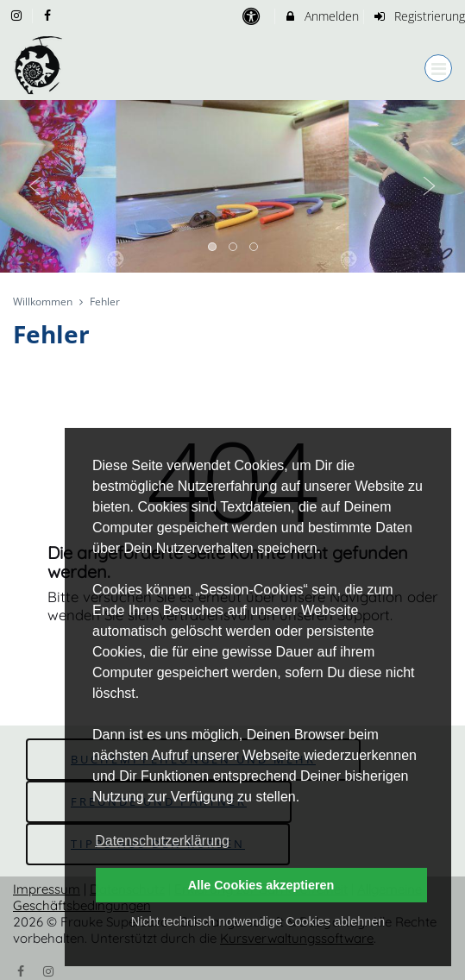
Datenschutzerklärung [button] (162, 841)
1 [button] (213, 248)
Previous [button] (35, 186)
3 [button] (254, 248)
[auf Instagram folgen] (18, 15)
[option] (232, 186)
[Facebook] (21, 970)
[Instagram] (49, 970)
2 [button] (234, 248)
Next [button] (430, 186)
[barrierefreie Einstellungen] (253, 16)
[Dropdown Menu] (438, 68)
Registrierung (418, 16)
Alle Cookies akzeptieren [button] (261, 885)
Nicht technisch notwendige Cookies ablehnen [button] (258, 921)
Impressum (47, 889)
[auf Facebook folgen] (50, 15)
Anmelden (321, 16)
